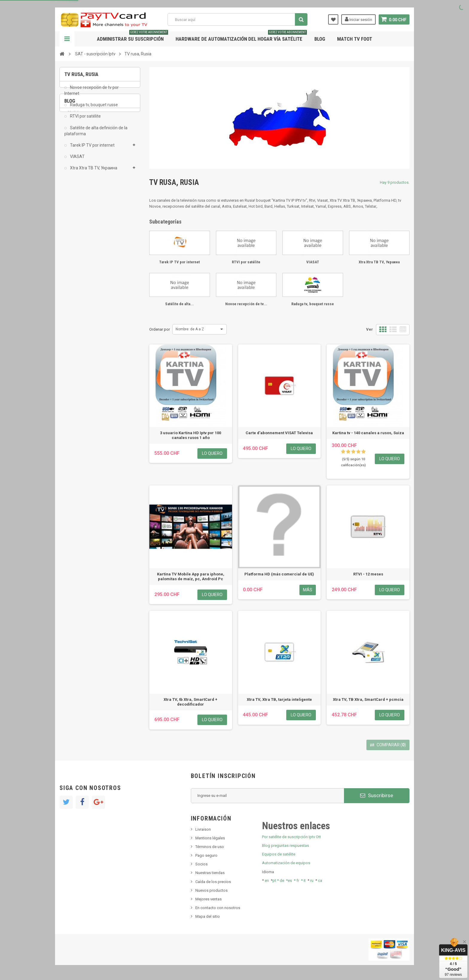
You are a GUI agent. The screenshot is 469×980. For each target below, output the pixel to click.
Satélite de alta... (179, 304)
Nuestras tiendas (210, 873)
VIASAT (77, 161)
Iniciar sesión (358, 19)
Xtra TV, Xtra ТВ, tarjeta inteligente (279, 699)
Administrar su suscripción (133, 37)
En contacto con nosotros (218, 908)
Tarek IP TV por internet (92, 149)
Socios (201, 864)
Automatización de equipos (286, 863)
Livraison (203, 829)
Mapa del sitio (208, 916)
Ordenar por (160, 329)
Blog (320, 39)
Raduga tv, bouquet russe (93, 109)
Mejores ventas (208, 899)
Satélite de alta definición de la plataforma (96, 135)
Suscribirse (377, 795)
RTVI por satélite (85, 121)
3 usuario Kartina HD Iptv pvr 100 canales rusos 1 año (191, 435)
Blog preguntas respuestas (285, 845)
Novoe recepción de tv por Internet (92, 95)
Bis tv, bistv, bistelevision (89, 239)
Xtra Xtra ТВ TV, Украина (93, 172)
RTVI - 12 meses (368, 574)
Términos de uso (210, 847)
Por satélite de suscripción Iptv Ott (291, 837)
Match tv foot (355, 39)
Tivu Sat (75, 248)
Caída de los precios (213, 882)
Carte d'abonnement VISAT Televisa (279, 433)
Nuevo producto (82, 221)
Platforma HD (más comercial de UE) (279, 574)
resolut (74, 257)
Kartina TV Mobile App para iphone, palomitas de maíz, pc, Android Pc (191, 576)
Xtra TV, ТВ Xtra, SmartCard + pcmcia (368, 699)
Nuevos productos (211, 890)
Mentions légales (210, 838)
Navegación (67, 39)
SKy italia (76, 230)
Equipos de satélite (279, 854)
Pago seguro (206, 855)
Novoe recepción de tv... (246, 304)
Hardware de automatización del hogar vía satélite (241, 37)
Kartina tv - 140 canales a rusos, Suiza (368, 433)
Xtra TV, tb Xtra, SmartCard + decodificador (191, 702)
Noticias (75, 212)
